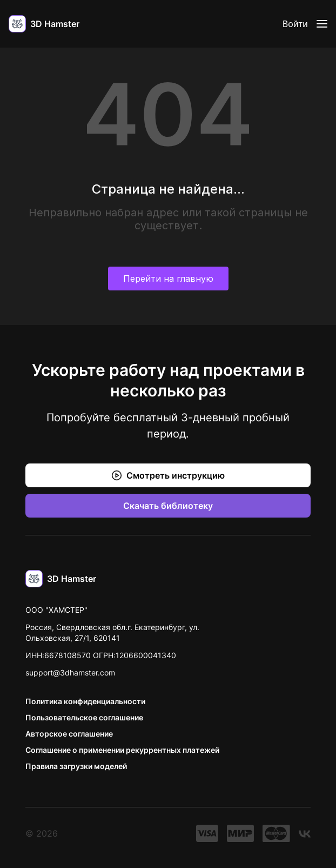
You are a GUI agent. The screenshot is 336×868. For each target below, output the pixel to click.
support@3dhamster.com (70, 672)
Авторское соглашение (69, 734)
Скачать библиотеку (168, 506)
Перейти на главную (168, 279)
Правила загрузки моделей (76, 766)
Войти (295, 24)
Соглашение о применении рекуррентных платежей (122, 750)
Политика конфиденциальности (85, 701)
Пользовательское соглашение (84, 717)
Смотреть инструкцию (168, 475)
